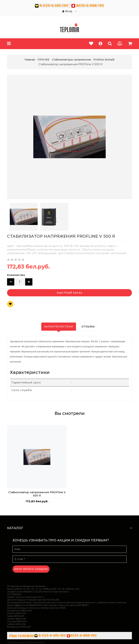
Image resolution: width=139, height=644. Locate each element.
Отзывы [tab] (88, 327)
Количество (16, 275)
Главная (30, 60)
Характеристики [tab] (59, 327)
